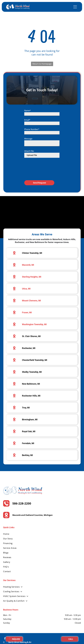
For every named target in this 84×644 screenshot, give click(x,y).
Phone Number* (32, 137)
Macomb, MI (28, 265)
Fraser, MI (27, 312)
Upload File (32, 163)
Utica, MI (26, 289)
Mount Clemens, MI (31, 301)
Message (28, 147)
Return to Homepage (42, 64)
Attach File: (29, 159)
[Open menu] (75, 7)
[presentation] (34, 177)
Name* (28, 118)
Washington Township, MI (34, 324)
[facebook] (5, 639)
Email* (27, 128)
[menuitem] (42, 534)
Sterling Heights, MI (32, 277)
